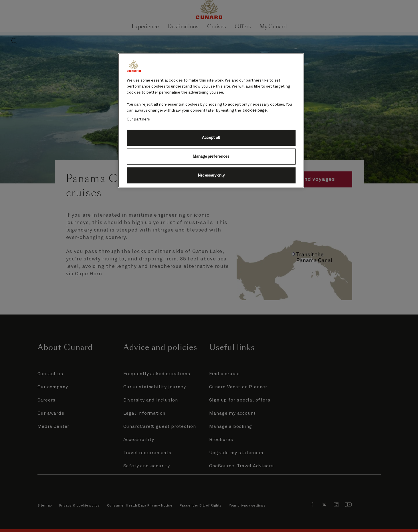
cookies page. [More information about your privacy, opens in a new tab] (255, 110)
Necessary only (211, 175)
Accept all (211, 138)
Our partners (138, 119)
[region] (211, 120)
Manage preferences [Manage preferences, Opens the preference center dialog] (211, 157)
